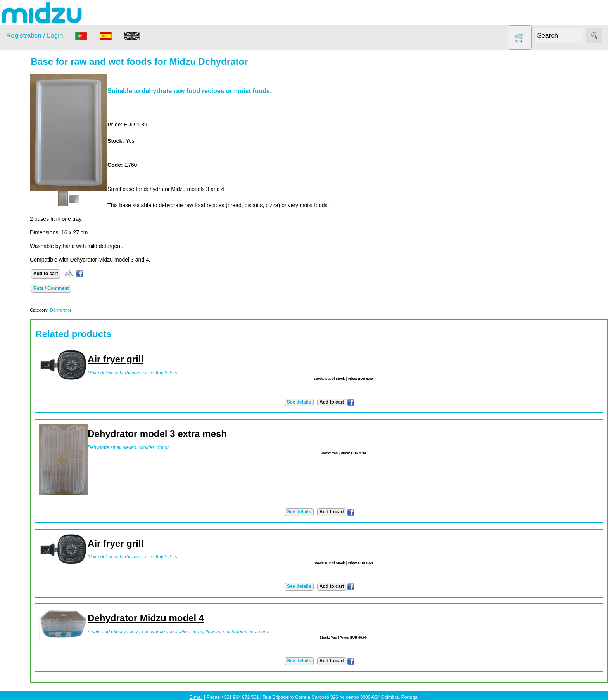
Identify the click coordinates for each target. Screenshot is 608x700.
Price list (35, 302)
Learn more (20, 676)
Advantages (39, 359)
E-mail (196, 697)
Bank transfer (41, 401)
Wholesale (19, 601)
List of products (43, 654)
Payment (17, 380)
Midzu (32, 504)
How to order (40, 290)
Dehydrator (30, 133)
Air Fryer (27, 118)
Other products (35, 178)
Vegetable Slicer (36, 223)
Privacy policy (41, 347)
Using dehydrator (46, 579)
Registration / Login (35, 36)
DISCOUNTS (33, 148)
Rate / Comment (99, 288)
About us (35, 278)
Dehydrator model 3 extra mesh (205, 434)
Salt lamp (28, 193)
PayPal (33, 425)
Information (20, 257)
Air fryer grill (163, 359)
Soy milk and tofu (38, 208)
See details (323, 402)
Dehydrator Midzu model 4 (193, 618)
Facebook (18, 483)
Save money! (22, 526)
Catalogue (37, 314)
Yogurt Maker (33, 238)
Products (17, 99)
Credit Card (39, 413)
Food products (34, 163)
